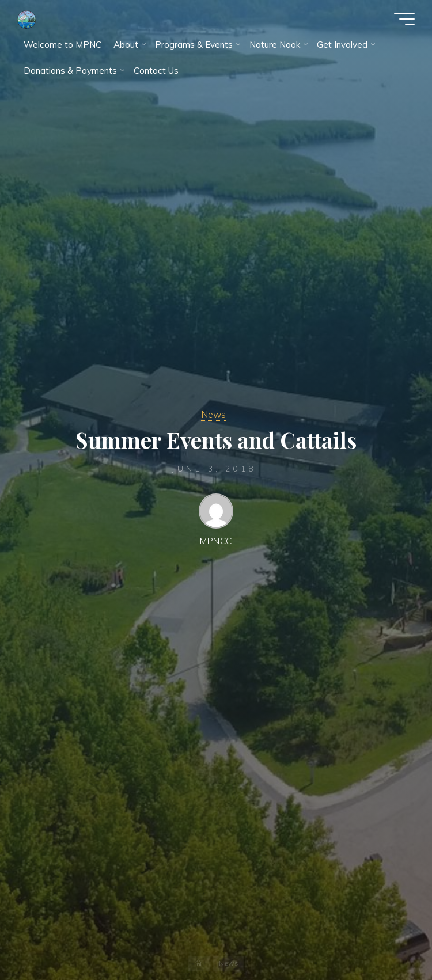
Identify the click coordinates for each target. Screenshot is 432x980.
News (213, 414)
